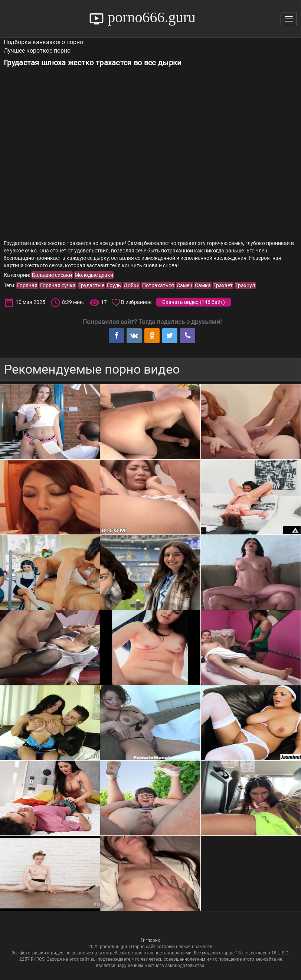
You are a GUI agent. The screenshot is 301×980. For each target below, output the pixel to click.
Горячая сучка (58, 285)
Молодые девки (94, 275)
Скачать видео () (194, 302)
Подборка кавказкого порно (43, 42)
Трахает (223, 285)
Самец (184, 285)
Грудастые (91, 285)
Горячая (27, 285)
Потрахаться (158, 285)
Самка (203, 285)
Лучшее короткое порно (37, 51)
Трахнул (245, 285)
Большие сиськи (52, 275)
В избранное (136, 302)
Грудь (114, 285)
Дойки (132, 285)
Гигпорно (150, 940)
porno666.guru (150, 17)
